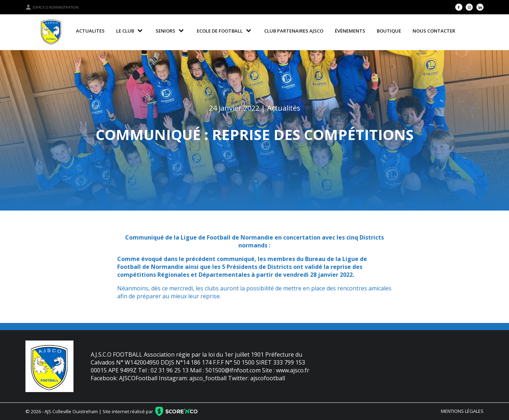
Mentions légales (462, 411)
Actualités (284, 108)
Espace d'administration (52, 7)
